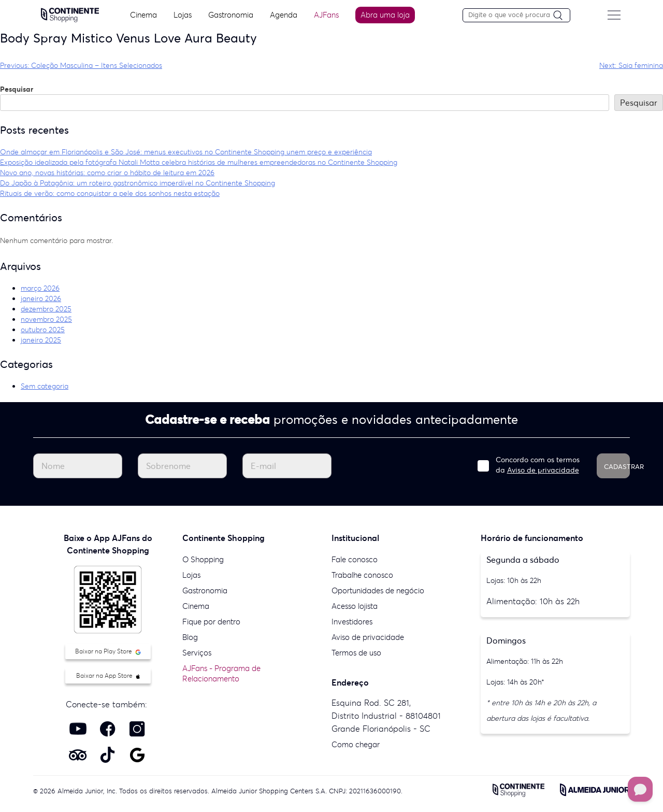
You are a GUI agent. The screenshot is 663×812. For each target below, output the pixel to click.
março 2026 (40, 288)
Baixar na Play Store (108, 651)
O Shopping (203, 559)
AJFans (326, 15)
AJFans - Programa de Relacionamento (221, 673)
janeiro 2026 (41, 298)
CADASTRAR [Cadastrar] (571, 467)
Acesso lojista (355, 606)
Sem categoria (45, 386)
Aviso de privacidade (457, 470)
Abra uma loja (385, 15)
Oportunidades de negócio (378, 590)
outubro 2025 (43, 330)
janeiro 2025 (41, 340)
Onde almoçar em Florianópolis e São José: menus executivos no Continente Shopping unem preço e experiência (186, 152)
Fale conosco (355, 559)
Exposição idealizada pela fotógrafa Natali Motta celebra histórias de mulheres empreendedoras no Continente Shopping (199, 162)
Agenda (283, 15)
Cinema (142, 15)
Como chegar (356, 744)
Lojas (182, 15)
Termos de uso (356, 653)
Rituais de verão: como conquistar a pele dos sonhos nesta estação (110, 193)
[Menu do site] (616, 15)
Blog (190, 637)
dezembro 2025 (46, 309)
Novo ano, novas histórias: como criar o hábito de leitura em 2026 (107, 173)
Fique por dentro (211, 622)
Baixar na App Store (108, 675)
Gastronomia (230, 15)
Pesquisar (17, 89)
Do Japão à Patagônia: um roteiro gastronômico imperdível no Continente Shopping (138, 183)
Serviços (197, 653)
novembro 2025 (46, 319)
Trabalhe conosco (362, 575)
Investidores (352, 622)
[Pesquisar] (564, 16)
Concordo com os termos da (452, 465)
